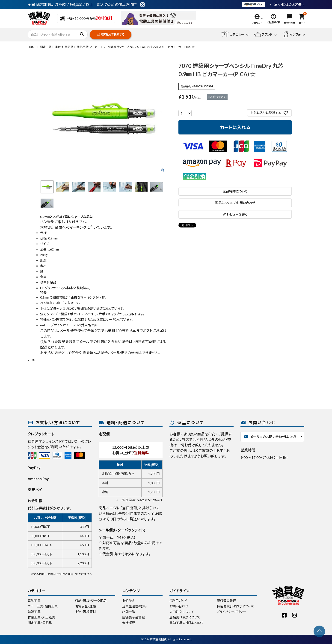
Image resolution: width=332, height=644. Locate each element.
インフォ (291, 35)
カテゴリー (233, 35)
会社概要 (129, 623)
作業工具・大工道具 (41, 617)
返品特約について (235, 191)
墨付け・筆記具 (64, 47)
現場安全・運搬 (85, 606)
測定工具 (46, 47)
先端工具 (34, 612)
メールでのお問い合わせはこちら (270, 437)
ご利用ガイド (178, 601)
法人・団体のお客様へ (289, 5)
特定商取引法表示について (236, 606)
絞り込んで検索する (111, 35)
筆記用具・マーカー (89, 47)
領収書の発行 (226, 601)
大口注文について (182, 612)
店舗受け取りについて (185, 617)
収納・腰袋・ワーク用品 (91, 601)
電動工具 (34, 601)
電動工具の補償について (187, 623)
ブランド (263, 35)
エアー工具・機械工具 (43, 606)
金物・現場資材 (85, 612)
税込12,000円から (86, 19)
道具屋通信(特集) (134, 606)
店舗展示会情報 (133, 617)
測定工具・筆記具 (40, 623)
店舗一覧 (129, 612)
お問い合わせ (179, 606)
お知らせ (128, 601)
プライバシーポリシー (231, 612)
